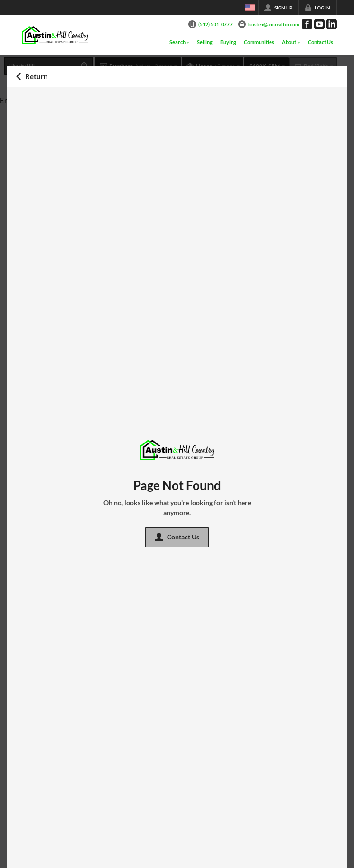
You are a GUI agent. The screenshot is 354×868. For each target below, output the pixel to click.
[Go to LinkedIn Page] (332, 24)
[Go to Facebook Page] (307, 24)
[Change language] (250, 8)
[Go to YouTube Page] (319, 24)
